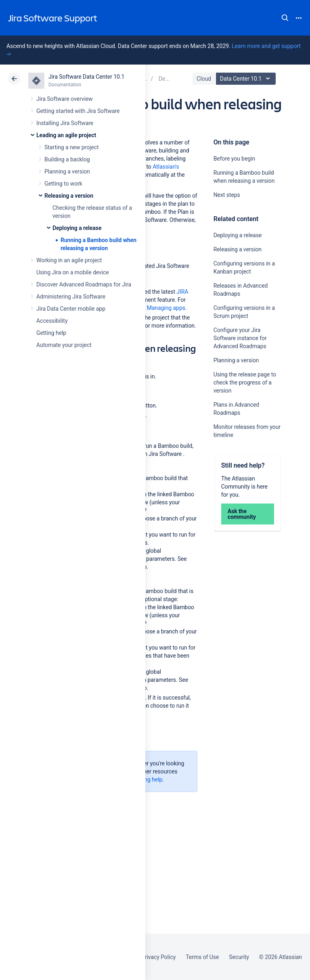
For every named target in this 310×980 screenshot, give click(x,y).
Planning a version (67, 171)
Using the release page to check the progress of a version (245, 382)
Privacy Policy (158, 957)
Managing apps (166, 308)
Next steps (227, 195)
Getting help (51, 333)
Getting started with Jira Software (78, 111)
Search (285, 18)
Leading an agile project (66, 135)
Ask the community (242, 514)
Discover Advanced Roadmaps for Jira (84, 284)
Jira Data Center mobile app (71, 309)
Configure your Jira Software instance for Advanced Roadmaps (240, 338)
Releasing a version (69, 196)
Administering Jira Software (71, 297)
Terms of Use (202, 957)
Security (239, 957)
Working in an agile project (69, 260)
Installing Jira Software (65, 123)
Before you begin (234, 159)
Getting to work (63, 184)
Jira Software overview (65, 99)
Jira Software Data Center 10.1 (86, 77)
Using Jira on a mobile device (73, 272)
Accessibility (52, 321)
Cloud (204, 79)
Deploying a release (77, 228)
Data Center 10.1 (247, 79)
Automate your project (64, 345)
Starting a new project (71, 147)
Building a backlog (67, 159)
